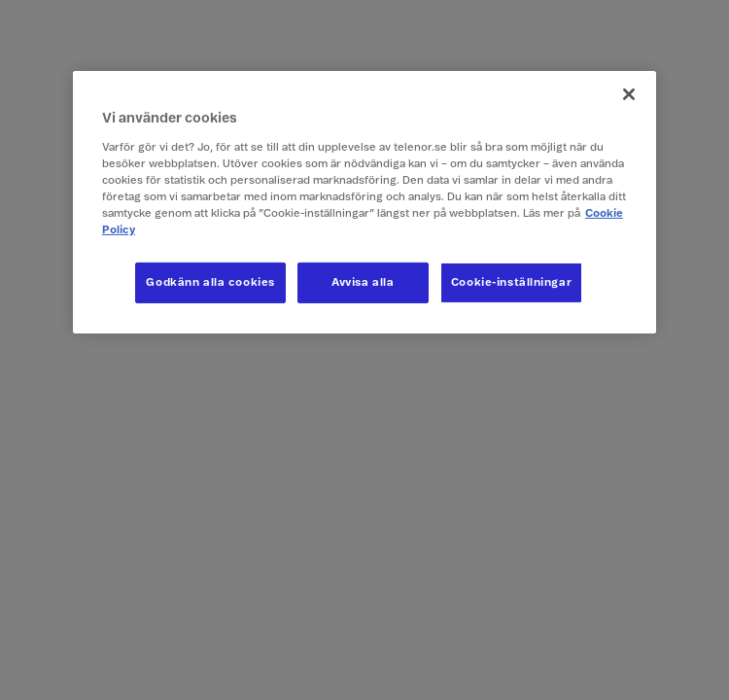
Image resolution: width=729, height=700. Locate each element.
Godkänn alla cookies (210, 282)
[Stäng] (629, 94)
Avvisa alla (363, 282)
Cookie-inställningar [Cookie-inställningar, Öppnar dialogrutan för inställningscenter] (511, 282)
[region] (364, 202)
